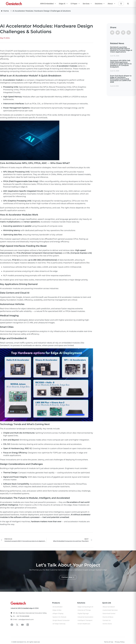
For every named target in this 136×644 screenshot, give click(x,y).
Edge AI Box (57, 610)
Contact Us (107, 620)
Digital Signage (83, 613)
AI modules (5, 115)
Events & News (108, 617)
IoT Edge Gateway (59, 624)
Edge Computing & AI (85, 607)
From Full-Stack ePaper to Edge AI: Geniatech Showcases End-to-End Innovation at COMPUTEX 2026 (121, 79)
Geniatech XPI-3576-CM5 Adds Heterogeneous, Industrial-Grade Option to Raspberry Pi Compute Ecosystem (121, 64)
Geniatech (5, 345)
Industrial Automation (85, 617)
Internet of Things (84, 610)
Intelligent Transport (85, 620)
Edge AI (63, 4)
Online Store (107, 624)
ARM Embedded (48, 4)
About (111, 4)
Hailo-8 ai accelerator (69, 194)
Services (87, 4)
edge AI (24, 187)
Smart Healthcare (84, 624)
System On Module (59, 617)
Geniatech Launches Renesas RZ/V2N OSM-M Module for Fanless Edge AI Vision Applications (121, 49)
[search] (128, 4)
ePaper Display (58, 613)
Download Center (109, 613)
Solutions (100, 4)
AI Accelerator (58, 607)
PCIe (18, 253)
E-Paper (75, 4)
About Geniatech (109, 607)
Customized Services (110, 610)
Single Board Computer (61, 620)
